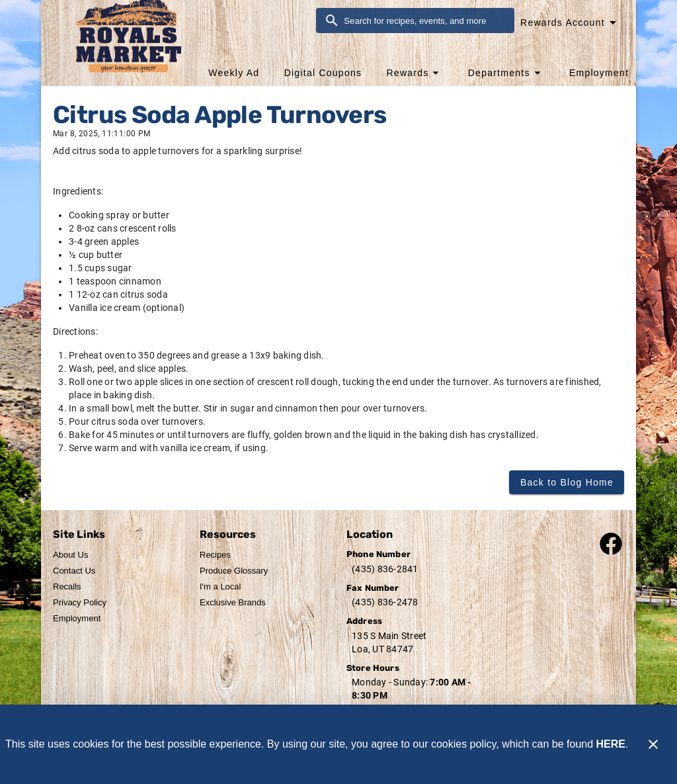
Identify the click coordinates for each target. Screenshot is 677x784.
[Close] (653, 744)
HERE (611, 744)
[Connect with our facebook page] (611, 543)
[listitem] (70, 555)
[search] (424, 21)
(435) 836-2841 (385, 569)
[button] (414, 73)
